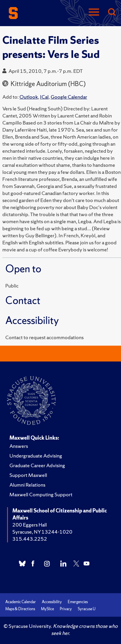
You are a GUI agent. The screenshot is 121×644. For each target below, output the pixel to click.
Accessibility (52, 602)
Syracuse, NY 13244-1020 (42, 532)
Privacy (66, 609)
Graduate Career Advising (37, 465)
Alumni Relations (27, 485)
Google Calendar (69, 97)
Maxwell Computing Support (41, 494)
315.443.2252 (30, 539)
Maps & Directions (20, 609)
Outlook (29, 97)
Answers (19, 446)
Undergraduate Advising (36, 456)
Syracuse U (87, 609)
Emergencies (78, 602)
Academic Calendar (21, 602)
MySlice (47, 609)
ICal (44, 97)
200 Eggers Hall (30, 525)
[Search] (112, 12)
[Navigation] (94, 12)
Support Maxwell (28, 475)
